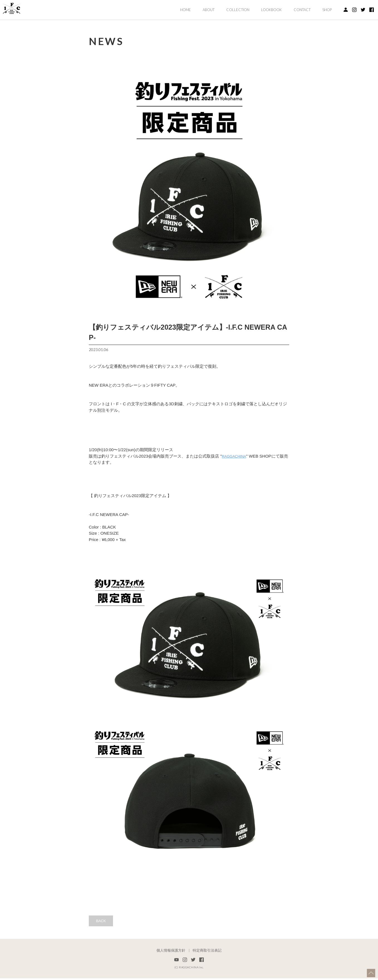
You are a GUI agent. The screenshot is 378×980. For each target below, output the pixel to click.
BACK (103, 921)
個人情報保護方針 (171, 952)
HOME (186, 10)
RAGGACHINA (236, 456)
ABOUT (209, 10)
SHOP (327, 10)
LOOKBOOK (271, 10)
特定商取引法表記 (207, 952)
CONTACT (302, 10)
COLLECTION (238, 10)
